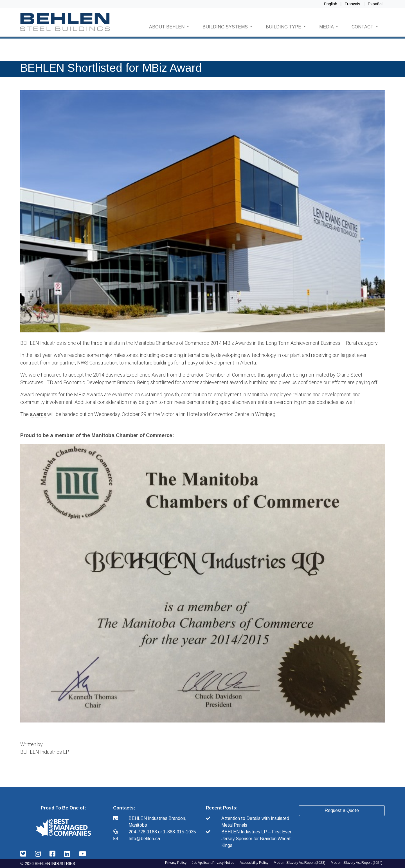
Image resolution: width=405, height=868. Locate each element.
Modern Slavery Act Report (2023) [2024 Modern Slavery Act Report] (300, 863)
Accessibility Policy (254, 863)
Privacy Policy (176, 863)
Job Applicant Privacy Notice (213, 863)
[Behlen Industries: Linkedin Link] (68, 854)
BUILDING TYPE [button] (284, 27)
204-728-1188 (143, 832)
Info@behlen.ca (144, 839)
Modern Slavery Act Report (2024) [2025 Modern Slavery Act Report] (357, 863)
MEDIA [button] (327, 27)
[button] (63, 827)
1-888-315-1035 (180, 832)
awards (38, 414)
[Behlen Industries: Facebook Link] (53, 854)
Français (353, 4)
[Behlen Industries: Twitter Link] (24, 854)
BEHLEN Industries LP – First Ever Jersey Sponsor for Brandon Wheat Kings (256, 839)
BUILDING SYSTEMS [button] (226, 27)
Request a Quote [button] (342, 810)
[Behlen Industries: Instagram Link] (39, 854)
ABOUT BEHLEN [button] (167, 27)
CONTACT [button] (363, 27)
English (331, 4)
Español (375, 4)
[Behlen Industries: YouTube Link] (83, 854)
